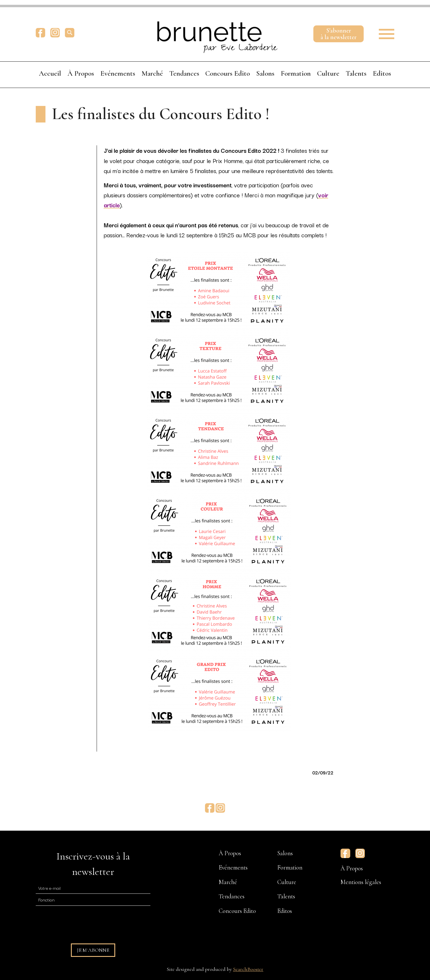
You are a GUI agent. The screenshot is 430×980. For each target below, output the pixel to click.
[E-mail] (93, 888)
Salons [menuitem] (265, 73)
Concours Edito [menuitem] (228, 73)
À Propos (352, 868)
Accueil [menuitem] (50, 73)
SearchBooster (248, 969)
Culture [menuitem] (328, 73)
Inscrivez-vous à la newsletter (93, 864)
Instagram (55, 33)
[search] (70, 33)
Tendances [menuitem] (184, 73)
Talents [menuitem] (356, 73)
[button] (383, 33)
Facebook (40, 33)
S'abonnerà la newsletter (339, 34)
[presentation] (79, 922)
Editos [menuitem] (382, 73)
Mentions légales (361, 882)
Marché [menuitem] (152, 73)
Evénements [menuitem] (118, 73)
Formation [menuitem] (296, 73)
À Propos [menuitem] (81, 73)
